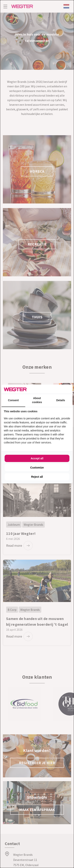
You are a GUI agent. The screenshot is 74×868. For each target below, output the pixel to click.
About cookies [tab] (37, 400)
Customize (37, 468)
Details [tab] (61, 400)
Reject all (37, 477)
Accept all (37, 458)
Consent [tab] (13, 400)
